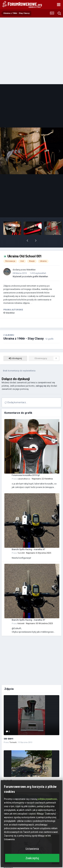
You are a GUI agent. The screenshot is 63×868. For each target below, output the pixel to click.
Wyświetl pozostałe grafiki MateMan (30, 268)
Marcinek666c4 (16, 776)
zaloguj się (41, 377)
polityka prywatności (47, 799)
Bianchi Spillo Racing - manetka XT (28, 541)
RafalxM (21, 615)
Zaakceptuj (32, 858)
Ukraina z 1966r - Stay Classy (24, 330)
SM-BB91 (9, 730)
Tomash (13, 734)
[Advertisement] (32, 50)
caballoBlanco (24, 470)
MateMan (31, 261)
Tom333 (21, 544)
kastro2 (8, 772)
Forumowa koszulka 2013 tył (26, 467)
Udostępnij (15, 350)
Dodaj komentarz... (16, 394)
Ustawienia (32, 849)
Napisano (42, 470)
